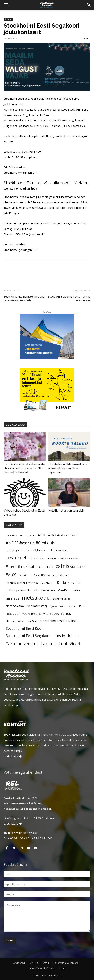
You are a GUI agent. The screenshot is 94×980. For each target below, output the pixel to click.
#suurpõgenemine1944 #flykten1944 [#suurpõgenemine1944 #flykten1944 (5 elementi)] (27, 550)
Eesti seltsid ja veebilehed (65, 963)
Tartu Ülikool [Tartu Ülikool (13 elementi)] (54, 643)
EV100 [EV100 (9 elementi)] (11, 574)
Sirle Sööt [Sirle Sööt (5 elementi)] (32, 621)
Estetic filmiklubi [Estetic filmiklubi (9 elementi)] (20, 566)
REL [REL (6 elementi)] (81, 606)
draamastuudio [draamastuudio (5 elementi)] (59, 550)
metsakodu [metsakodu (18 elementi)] (36, 598)
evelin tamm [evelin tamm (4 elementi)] (25, 575)
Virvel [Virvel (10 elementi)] (75, 644)
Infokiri (61, 968)
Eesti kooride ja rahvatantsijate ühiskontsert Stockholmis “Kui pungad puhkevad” (24, 468)
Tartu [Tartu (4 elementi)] (77, 636)
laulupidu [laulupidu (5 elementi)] (33, 590)
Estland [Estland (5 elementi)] (49, 567)
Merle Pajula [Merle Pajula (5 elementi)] (13, 599)
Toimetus (33, 963)
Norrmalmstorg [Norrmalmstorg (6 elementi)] (37, 606)
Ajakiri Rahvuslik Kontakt (42, 968)
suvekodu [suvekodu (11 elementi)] (63, 636)
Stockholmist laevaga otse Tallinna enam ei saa (69, 298)
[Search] (89, 5)
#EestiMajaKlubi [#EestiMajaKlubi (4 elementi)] (28, 536)
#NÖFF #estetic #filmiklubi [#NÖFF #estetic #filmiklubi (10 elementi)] (31, 543)
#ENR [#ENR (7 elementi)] (42, 535)
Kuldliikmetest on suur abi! (66, 511)
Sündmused (19, 963)
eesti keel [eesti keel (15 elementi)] (16, 558)
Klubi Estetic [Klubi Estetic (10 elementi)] (68, 582)
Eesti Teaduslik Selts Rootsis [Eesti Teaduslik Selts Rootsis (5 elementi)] (64, 558)
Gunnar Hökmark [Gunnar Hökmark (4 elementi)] (42, 575)
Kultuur (8, 19)
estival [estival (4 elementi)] (39, 567)
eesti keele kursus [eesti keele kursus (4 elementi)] (37, 559)
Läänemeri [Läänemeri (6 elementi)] (48, 590)
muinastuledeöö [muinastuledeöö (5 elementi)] (62, 599)
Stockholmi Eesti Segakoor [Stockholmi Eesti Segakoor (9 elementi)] (28, 636)
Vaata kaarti (13, 823)
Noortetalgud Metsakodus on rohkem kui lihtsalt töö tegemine (68, 468)
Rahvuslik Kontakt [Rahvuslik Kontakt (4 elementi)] (68, 606)
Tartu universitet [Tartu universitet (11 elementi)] (22, 644)
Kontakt (45, 963)
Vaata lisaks (13, 756)
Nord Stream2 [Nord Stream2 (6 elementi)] (15, 606)
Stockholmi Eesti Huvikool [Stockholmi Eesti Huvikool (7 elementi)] (59, 621)
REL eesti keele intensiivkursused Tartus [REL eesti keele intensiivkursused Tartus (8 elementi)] (38, 613)
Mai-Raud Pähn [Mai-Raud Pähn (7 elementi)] (69, 590)
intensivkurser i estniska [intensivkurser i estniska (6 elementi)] (22, 583)
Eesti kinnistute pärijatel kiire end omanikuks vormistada (24, 298)
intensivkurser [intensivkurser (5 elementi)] (61, 575)
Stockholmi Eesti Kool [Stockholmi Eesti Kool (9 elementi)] (24, 628)
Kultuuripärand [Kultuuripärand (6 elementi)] (16, 590)
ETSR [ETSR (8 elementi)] (81, 567)
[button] (6, 5)
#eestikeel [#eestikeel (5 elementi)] (12, 535)
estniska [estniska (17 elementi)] (65, 566)
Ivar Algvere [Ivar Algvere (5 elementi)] (48, 583)
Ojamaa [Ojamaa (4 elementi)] (54, 606)
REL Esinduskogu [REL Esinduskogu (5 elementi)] (15, 621)
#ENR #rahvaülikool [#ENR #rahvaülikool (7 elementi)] (63, 535)
